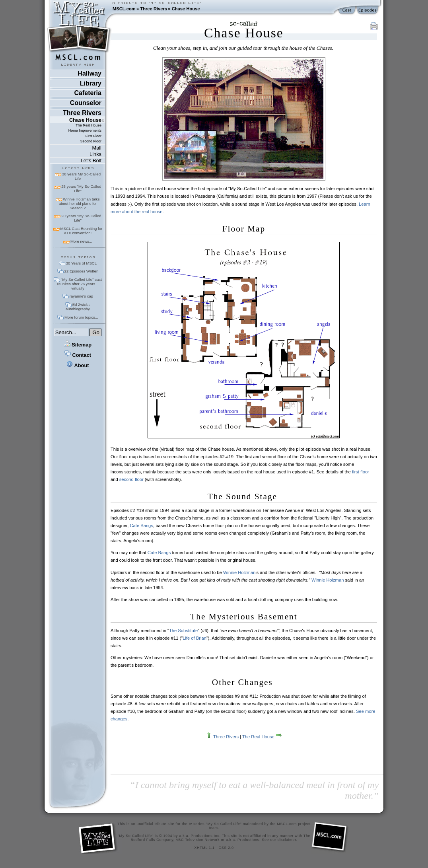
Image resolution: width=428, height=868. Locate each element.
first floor (361, 472)
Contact (78, 355)
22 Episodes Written (82, 271)
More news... (81, 241)
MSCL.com (124, 9)
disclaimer (287, 840)
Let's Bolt (91, 161)
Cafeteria (88, 93)
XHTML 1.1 (204, 848)
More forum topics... (81, 317)
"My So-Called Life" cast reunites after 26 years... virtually (80, 284)
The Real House (89, 125)
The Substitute (183, 631)
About (78, 365)
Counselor (86, 103)
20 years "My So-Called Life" (81, 218)
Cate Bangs (141, 525)
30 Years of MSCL (81, 263)
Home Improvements (85, 130)
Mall (96, 148)
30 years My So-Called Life (81, 176)
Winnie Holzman (239, 572)
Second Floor (91, 141)
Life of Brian (195, 638)
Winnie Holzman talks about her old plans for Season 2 (79, 203)
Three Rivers (154, 9)
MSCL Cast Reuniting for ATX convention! (82, 231)
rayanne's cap (81, 296)
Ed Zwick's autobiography (78, 307)
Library (91, 83)
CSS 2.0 (226, 848)
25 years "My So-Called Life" (81, 189)
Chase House (186, 9)
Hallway (89, 73)
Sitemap (78, 345)
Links (95, 154)
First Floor (93, 136)
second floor (131, 479)
